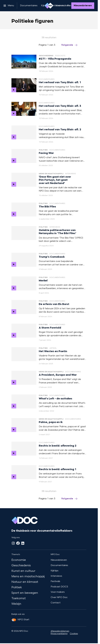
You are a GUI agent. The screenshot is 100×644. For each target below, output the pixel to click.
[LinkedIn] (23, 543)
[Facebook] (18, 543)
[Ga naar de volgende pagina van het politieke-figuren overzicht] (70, 45)
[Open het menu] (9, 6)
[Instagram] (13, 543)
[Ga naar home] (49, 6)
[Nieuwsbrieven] (83, 6)
